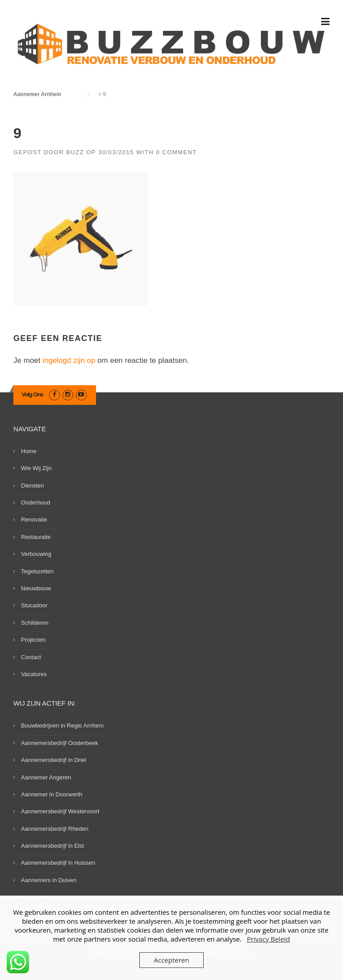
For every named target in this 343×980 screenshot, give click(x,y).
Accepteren (172, 960)
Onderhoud (36, 503)
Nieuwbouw (36, 588)
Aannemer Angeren (46, 777)
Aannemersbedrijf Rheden (55, 829)
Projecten (33, 640)
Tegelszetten (37, 571)
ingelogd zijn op (69, 360)
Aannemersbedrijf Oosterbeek (60, 743)
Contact (31, 657)
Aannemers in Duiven (49, 880)
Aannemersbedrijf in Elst (52, 846)
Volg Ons (33, 394)
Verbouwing (36, 554)
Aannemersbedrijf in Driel (54, 760)
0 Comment (176, 152)
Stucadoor (34, 605)
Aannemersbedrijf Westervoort (60, 811)
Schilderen (35, 623)
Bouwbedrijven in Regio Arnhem (62, 726)
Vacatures (34, 674)
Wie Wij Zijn (36, 468)
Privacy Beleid (269, 939)
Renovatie (34, 519)
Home (29, 451)
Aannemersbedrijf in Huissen (58, 863)
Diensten (32, 486)
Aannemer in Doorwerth (52, 794)
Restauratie (36, 537)
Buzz (75, 152)
